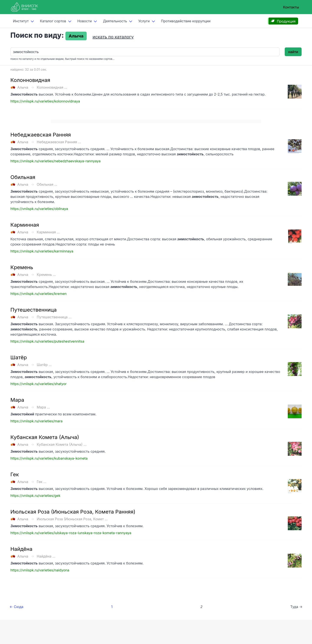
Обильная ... (47, 184)
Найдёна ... (46, 556)
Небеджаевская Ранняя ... (59, 142)
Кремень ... (46, 275)
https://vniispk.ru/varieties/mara (37, 421)
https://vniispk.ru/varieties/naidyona (40, 570)
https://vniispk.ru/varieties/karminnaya (42, 251)
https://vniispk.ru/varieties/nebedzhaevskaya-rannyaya (55, 161)
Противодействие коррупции (186, 21)
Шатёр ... (44, 365)
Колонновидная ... (52, 87)
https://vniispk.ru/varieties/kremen (38, 294)
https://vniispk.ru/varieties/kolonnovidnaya (45, 101)
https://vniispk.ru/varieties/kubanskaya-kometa (49, 458)
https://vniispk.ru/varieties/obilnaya (39, 209)
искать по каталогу (113, 37)
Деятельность (115, 21)
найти (293, 52)
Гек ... (42, 482)
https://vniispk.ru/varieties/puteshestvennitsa (47, 341)
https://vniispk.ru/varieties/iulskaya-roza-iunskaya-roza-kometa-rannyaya (71, 533)
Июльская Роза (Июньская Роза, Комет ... (72, 519)
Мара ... (43, 407)
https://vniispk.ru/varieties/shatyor (39, 384)
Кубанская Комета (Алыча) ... (62, 444)
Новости (84, 21)
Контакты (291, 7)
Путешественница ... (54, 317)
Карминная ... (48, 232)
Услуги (144, 21)
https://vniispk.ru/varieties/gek (35, 496)
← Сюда (16, 607)
